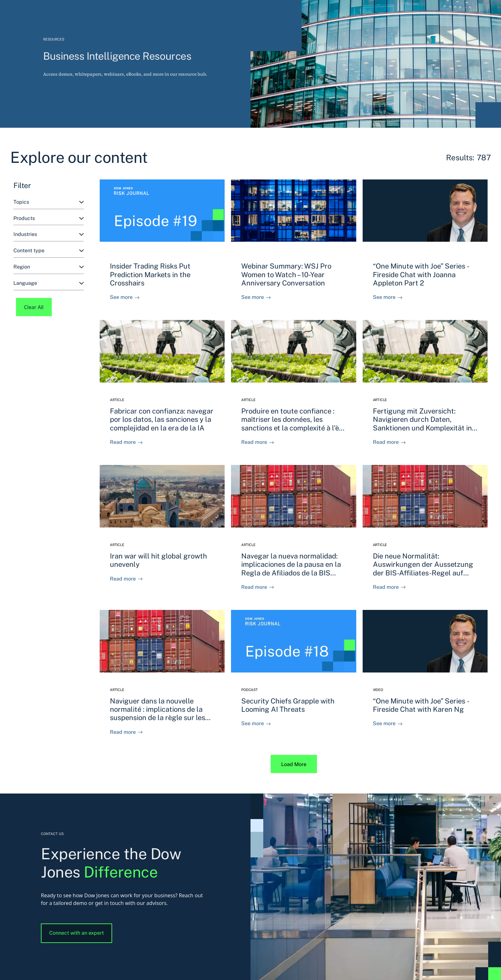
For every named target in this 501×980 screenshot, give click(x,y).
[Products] (49, 219)
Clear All (34, 307)
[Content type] (49, 251)
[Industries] (49, 235)
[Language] (49, 283)
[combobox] (49, 202)
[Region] (49, 267)
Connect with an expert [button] (77, 933)
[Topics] (49, 202)
